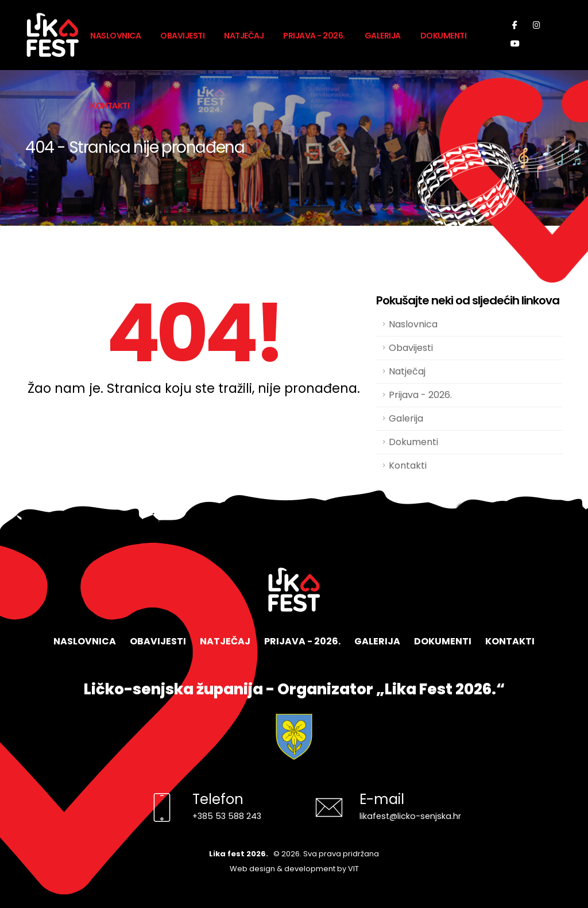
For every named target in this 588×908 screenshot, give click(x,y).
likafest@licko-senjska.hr (410, 816)
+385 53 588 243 (227, 816)
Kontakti (110, 106)
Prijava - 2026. (314, 36)
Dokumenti (444, 36)
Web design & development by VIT (294, 869)
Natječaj (244, 36)
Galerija (383, 36)
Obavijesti (182, 36)
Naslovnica (115, 36)
